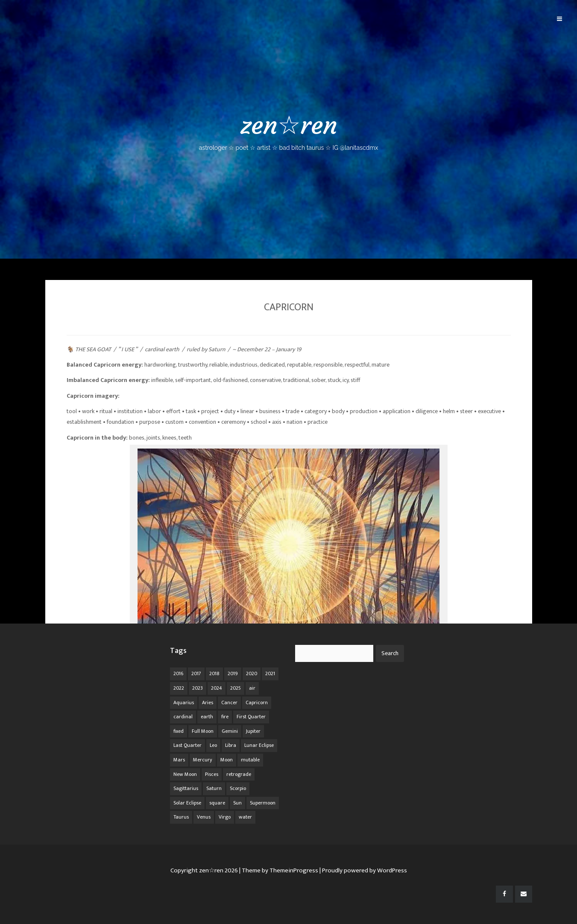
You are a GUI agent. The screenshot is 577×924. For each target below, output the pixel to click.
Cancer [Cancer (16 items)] (229, 702)
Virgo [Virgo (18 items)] (225, 817)
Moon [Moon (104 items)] (227, 760)
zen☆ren (288, 130)
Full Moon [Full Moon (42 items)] (203, 731)
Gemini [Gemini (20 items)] (230, 731)
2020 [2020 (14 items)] (252, 673)
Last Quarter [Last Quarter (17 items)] (187, 745)
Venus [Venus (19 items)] (204, 817)
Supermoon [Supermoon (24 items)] (263, 803)
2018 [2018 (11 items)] (214, 673)
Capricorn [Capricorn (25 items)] (257, 702)
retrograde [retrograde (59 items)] (239, 774)
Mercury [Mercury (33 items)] (203, 760)
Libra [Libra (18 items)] (231, 745)
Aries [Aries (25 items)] (208, 702)
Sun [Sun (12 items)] (237, 803)
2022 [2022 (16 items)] (179, 688)
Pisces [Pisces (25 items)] (212, 774)
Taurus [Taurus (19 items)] (181, 817)
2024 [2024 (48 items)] (217, 688)
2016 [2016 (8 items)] (178, 673)
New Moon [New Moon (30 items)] (185, 774)
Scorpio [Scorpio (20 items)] (238, 788)
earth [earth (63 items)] (207, 717)
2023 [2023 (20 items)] (198, 688)
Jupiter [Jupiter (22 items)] (253, 731)
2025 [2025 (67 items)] (236, 688)
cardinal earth (162, 349)
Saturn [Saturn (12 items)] (214, 788)
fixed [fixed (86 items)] (179, 731)
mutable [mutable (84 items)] (250, 760)
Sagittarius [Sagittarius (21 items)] (186, 788)
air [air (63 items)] (252, 688)
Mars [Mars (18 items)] (179, 760)
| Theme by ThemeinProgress (279, 870)
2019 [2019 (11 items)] (233, 673)
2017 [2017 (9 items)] (196, 673)
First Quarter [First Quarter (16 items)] (251, 717)
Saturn (217, 349)
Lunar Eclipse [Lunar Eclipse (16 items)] (259, 745)
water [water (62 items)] (245, 817)
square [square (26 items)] (217, 803)
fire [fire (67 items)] (225, 717)
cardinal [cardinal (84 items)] (183, 717)
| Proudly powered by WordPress (363, 870)
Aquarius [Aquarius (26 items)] (184, 702)
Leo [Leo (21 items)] (213, 745)
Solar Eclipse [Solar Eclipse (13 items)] (187, 803)
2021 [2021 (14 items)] (270, 673)
